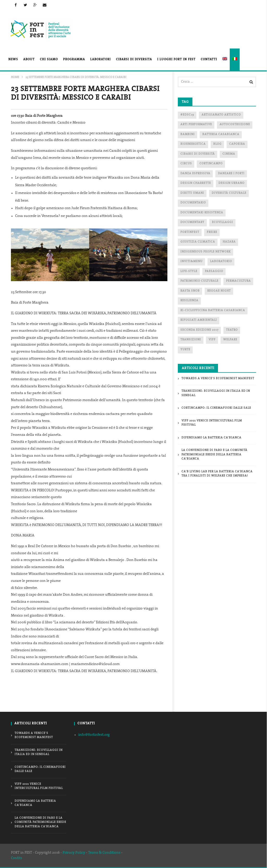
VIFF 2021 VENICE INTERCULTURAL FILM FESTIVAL (212, 423)
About (29, 59)
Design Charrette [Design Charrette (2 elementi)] (196, 183)
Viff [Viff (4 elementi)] (212, 340)
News (13, 59)
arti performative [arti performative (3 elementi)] (196, 125)
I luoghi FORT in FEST (176, 59)
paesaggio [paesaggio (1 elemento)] (214, 271)
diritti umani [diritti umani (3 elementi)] (192, 193)
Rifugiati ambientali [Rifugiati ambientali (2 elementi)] (199, 320)
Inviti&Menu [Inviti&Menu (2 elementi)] (192, 261)
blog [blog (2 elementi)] (217, 144)
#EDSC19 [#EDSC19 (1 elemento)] (187, 115)
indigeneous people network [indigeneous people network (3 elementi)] (206, 252)
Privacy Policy (74, 853)
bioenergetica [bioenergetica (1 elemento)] (193, 144)
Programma (74, 59)
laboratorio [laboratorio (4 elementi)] (221, 261)
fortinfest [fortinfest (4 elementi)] (190, 232)
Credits (17, 858)
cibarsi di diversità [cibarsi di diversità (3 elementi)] (198, 154)
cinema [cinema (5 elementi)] (229, 154)
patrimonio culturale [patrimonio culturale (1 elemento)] (199, 281)
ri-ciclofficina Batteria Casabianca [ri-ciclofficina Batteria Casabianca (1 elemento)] (213, 311)
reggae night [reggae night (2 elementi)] (219, 291)
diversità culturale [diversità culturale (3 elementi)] (229, 193)
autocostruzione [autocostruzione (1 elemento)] (235, 125)
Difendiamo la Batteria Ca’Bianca (211, 438)
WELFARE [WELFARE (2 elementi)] (230, 340)
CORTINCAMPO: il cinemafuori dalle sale (216, 408)
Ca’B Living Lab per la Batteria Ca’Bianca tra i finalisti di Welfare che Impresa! (217, 474)
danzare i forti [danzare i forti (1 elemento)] (231, 174)
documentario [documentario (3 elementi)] (193, 203)
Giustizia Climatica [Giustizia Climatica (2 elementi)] (198, 242)
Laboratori (101, 59)
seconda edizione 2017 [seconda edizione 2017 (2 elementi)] (199, 330)
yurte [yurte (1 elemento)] (185, 350)
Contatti (209, 59)
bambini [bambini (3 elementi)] (188, 134)
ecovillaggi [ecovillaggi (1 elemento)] (223, 222)
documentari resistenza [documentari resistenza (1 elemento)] (202, 213)
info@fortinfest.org (94, 735)
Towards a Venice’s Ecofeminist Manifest (218, 379)
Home (15, 77)
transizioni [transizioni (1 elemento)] (191, 340)
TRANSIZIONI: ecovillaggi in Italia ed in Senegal (216, 393)
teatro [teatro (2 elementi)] (232, 330)
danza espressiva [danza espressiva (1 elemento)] (195, 174)
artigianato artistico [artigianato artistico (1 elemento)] (221, 115)
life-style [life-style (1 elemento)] (189, 271)
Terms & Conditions (104, 853)
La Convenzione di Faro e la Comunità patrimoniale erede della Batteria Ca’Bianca (214, 455)
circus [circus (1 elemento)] (186, 164)
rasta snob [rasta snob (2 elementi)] (190, 291)
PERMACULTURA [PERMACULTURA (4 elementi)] (238, 281)
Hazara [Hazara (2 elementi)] (229, 242)
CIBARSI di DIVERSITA (134, 59)
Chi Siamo (49, 59)
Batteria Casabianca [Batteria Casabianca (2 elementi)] (221, 134)
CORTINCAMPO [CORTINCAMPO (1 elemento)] (211, 164)
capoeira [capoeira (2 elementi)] (237, 144)
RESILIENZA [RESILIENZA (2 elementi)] (189, 301)
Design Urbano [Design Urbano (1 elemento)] (232, 183)
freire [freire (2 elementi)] (212, 232)
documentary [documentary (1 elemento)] (192, 222)
